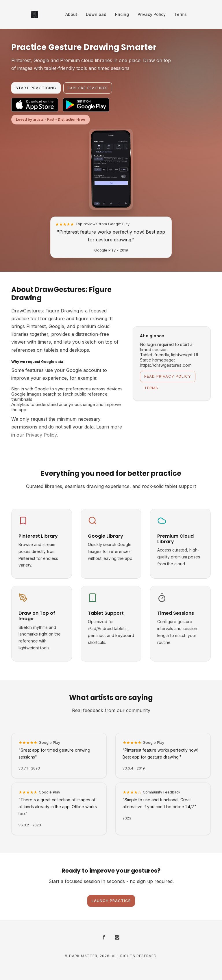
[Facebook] (104, 938)
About (71, 14)
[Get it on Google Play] (86, 105)
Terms (181, 14)
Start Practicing (36, 88)
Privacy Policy (152, 14)
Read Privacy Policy (168, 376)
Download (96, 14)
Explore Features (88, 88)
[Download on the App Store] (35, 105)
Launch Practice (111, 901)
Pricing (122, 14)
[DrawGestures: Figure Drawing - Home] (35, 15)
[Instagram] (117, 938)
